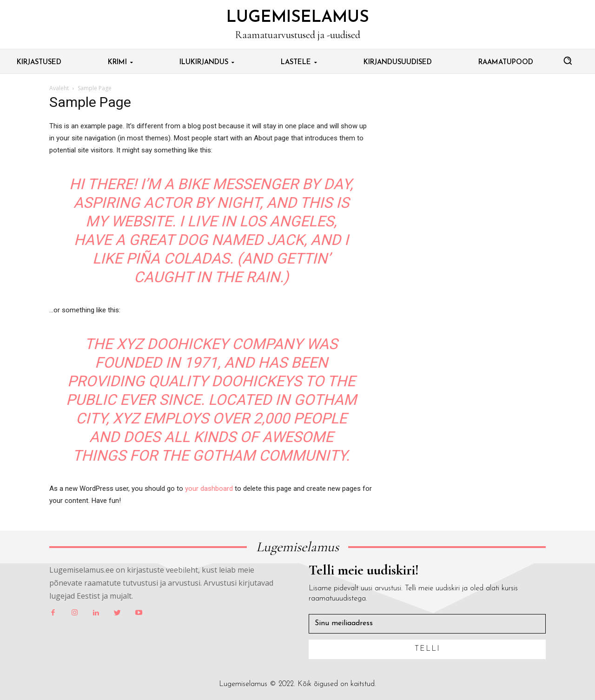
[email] (427, 624)
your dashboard (209, 489)
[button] (568, 60)
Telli (427, 649)
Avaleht (59, 88)
